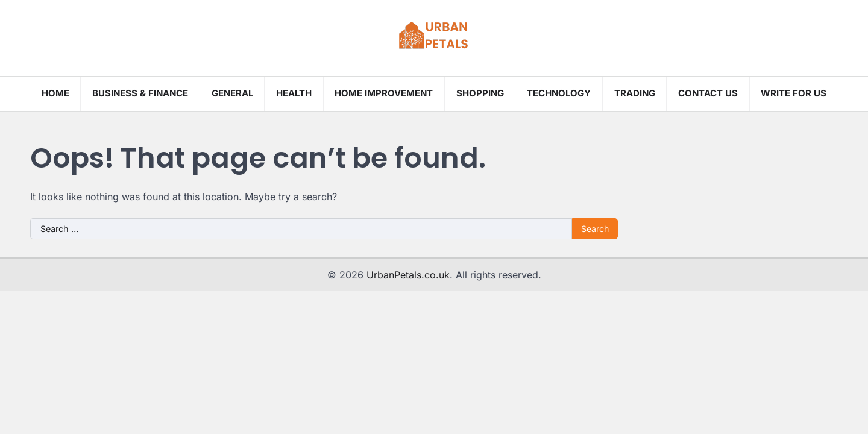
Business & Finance (140, 93)
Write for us (794, 93)
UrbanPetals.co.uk (408, 275)
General (232, 93)
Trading (635, 93)
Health (294, 93)
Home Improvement (384, 93)
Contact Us (708, 93)
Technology (559, 93)
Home (55, 93)
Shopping (480, 93)
